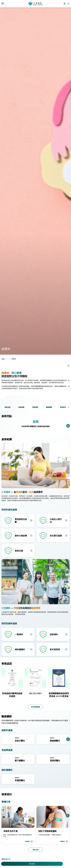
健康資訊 (63, 407)
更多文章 (35, 850)
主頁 (3, 359)
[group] (18, 739)
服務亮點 (7, 407)
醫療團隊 (49, 407)
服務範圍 (21, 407)
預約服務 (32, 864)
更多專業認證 (35, 707)
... (8, 359)
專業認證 (35, 407)
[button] (68, 407)
